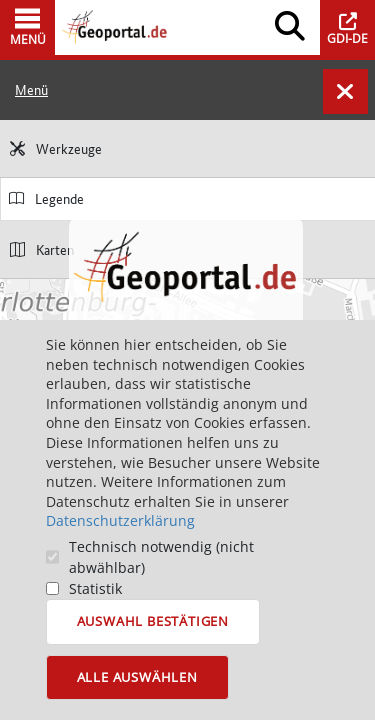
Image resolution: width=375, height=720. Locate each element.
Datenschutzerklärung (120, 520)
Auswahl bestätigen (153, 621)
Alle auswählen (137, 677)
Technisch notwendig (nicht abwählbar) (161, 557)
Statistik (95, 588)
